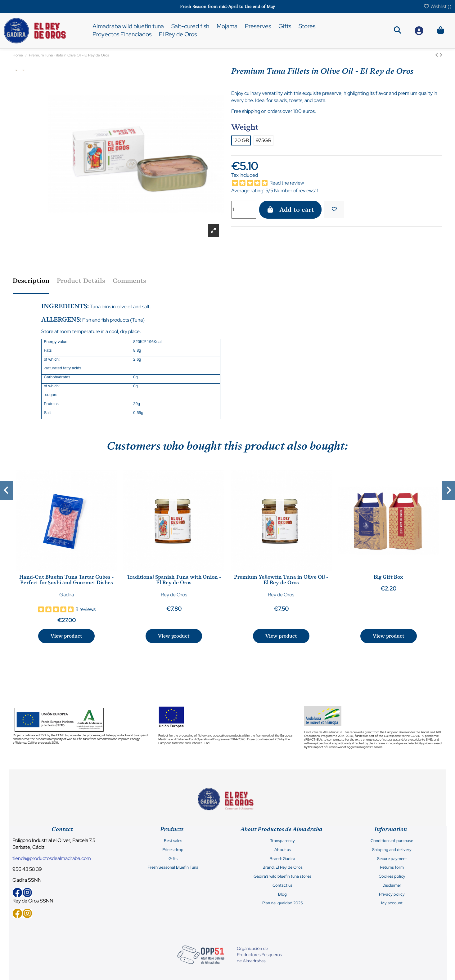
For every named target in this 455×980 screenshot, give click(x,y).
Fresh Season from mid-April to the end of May (227, 7)
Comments (129, 281)
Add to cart (290, 210)
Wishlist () (437, 6)
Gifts (173, 859)
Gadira (67, 595)
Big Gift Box (388, 577)
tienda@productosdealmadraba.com (52, 858)
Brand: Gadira (282, 859)
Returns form (392, 867)
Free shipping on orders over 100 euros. (274, 111)
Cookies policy (392, 876)
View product (66, 636)
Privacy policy (392, 894)
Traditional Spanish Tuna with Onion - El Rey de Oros (174, 580)
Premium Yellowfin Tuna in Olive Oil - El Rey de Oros (281, 580)
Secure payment (392, 859)
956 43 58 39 (27, 869)
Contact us (282, 885)
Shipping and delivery (392, 850)
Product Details (81, 281)
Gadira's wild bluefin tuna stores (282, 876)
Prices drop (173, 850)
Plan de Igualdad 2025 (282, 903)
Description (31, 281)
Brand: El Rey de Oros (283, 867)
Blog (282, 894)
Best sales (173, 841)
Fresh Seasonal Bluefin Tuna (173, 867)
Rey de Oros (174, 595)
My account (392, 903)
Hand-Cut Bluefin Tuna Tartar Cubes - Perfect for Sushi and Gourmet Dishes (66, 580)
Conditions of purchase (392, 841)
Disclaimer (392, 885)
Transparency (282, 841)
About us (283, 850)
